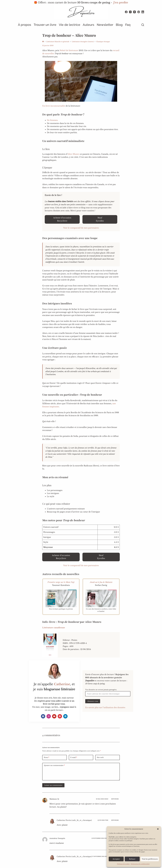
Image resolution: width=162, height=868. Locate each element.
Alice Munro (74, 154)
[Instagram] (130, 12)
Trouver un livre (45, 25)
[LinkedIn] (143, 12)
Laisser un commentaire (53, 785)
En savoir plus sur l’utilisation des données (105, 708)
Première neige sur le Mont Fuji (61, 582)
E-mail (74, 758)
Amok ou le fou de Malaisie (101, 582)
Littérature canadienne (54, 628)
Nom (46, 758)
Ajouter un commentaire (54, 765)
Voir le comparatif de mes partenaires (81, 228)
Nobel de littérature (69, 50)
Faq (128, 25)
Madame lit (54, 799)
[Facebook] (126, 12)
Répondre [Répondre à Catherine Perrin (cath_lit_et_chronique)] (115, 820)
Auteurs (88, 25)
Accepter (116, 859)
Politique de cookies (123, 864)
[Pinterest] (139, 12)
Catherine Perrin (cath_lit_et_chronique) (74, 820)
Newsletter (105, 25)
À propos (25, 25)
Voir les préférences (150, 859)
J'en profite (121, 3)
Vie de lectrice (70, 25)
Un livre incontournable (54, 106)
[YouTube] (134, 12)
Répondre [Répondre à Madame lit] (115, 799)
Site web (100, 757)
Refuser (132, 859)
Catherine (62, 684)
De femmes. (53, 120)
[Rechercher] (143, 25)
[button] (158, 829)
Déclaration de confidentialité (140, 864)
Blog (119, 25)
